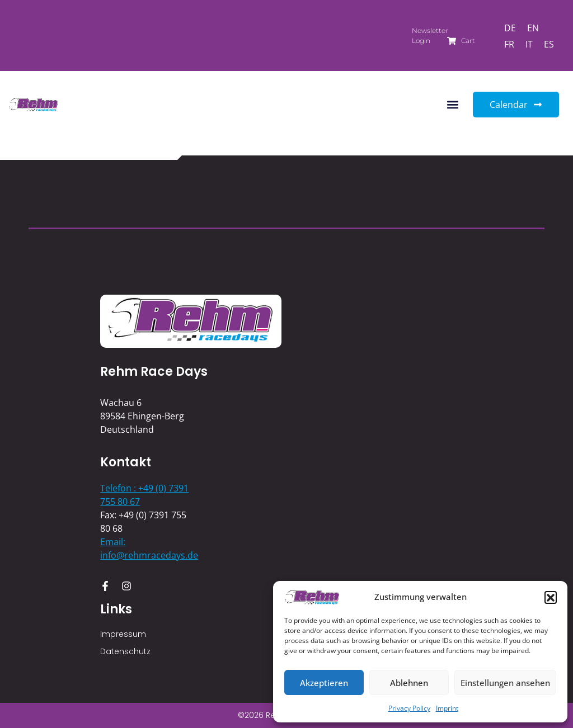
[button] (551, 597)
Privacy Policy (409, 708)
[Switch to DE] (510, 28)
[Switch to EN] (533, 28)
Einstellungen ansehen (505, 683)
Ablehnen (409, 683)
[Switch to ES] (549, 44)
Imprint (447, 708)
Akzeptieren (324, 683)
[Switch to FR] (509, 44)
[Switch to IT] (529, 44)
